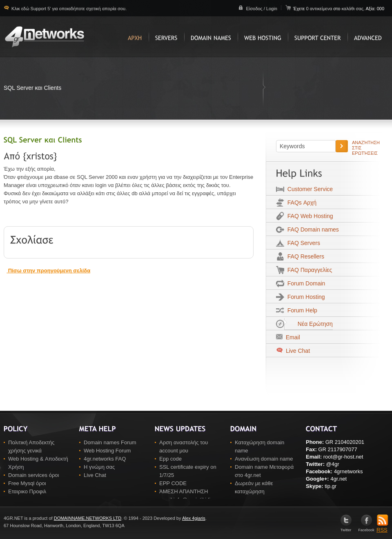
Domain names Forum (110, 442)
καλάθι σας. (353, 9)
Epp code (170, 459)
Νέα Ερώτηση (308, 324)
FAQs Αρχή (300, 203)
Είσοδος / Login (261, 9)
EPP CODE (173, 483)
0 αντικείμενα (320, 9)
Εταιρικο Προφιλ (27, 491)
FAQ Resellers (304, 256)
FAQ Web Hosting (309, 216)
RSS (382, 527)
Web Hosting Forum (107, 451)
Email (291, 337)
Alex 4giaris (194, 518)
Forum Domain (305, 283)
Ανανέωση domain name (264, 459)
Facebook (366, 528)
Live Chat (297, 351)
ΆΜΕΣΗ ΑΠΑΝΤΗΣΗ (184, 491)
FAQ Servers (302, 243)
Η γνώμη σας (99, 467)
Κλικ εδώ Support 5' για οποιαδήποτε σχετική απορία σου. (68, 9)
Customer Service (308, 189)
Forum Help (301, 310)
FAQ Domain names (312, 229)
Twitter (346, 528)
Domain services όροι (33, 475)
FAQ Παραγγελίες (308, 270)
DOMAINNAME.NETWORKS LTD (88, 518)
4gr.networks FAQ (105, 459)
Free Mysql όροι (27, 483)
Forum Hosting (305, 297)
